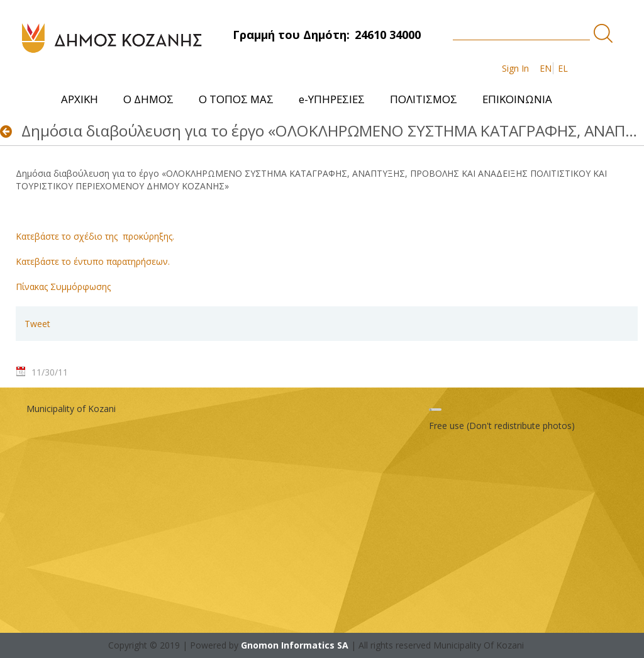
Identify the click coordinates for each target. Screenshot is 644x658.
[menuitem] (80, 99)
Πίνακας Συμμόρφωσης (63, 287)
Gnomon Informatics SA (295, 645)
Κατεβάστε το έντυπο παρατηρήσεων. (93, 261)
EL (563, 68)
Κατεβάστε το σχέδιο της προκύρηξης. (95, 236)
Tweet (37, 324)
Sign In (515, 68)
